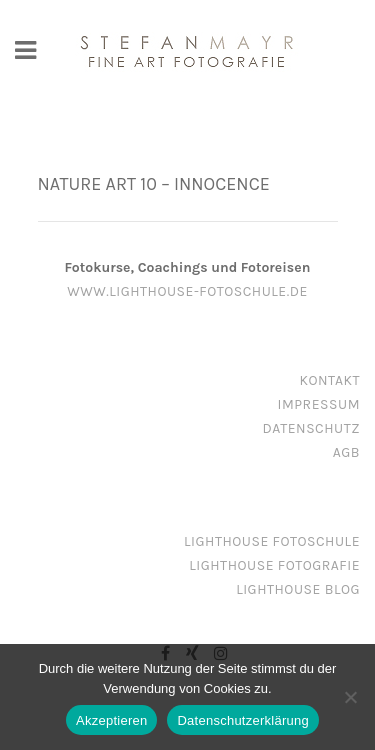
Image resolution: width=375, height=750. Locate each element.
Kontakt (329, 380)
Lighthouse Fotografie (274, 565)
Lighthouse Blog (298, 589)
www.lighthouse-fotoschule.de (187, 291)
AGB (346, 452)
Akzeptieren (111, 720)
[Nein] (350, 697)
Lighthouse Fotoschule (272, 541)
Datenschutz (312, 428)
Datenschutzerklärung (242, 720)
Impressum (319, 404)
